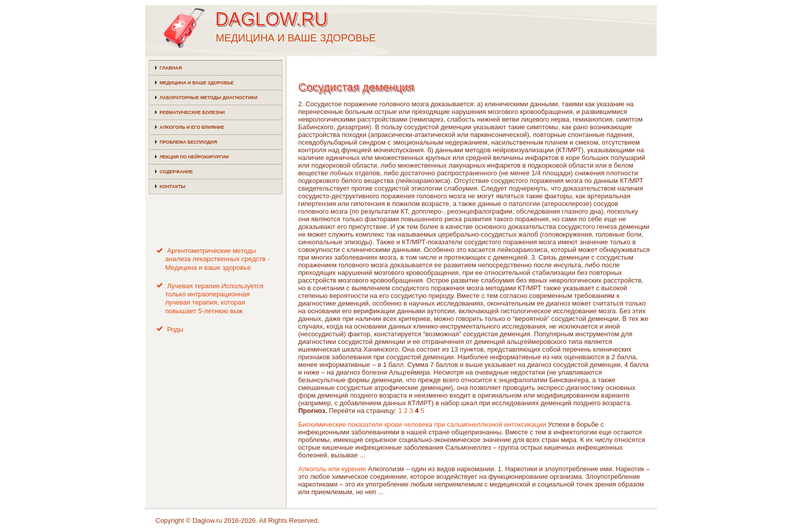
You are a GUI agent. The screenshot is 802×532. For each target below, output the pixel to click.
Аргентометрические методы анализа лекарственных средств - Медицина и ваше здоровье (217, 259)
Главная (171, 68)
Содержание (176, 172)
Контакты (172, 187)
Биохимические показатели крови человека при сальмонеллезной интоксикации (422, 424)
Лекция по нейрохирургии (194, 157)
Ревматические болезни (192, 112)
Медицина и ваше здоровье (197, 83)
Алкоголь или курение (332, 469)
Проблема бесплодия (188, 142)
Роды (175, 329)
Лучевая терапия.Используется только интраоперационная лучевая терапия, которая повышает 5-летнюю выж (214, 298)
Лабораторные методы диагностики (208, 98)
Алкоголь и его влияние (192, 127)
